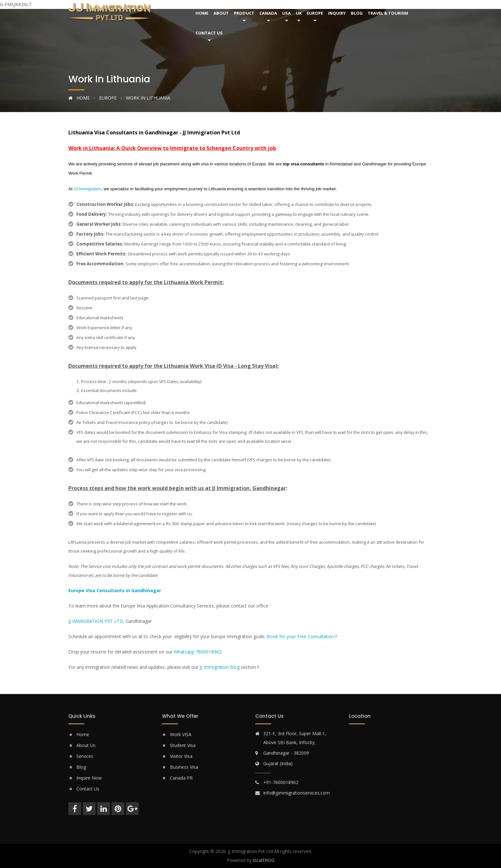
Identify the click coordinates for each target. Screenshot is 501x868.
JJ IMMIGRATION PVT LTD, (96, 621)
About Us (86, 745)
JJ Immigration (87, 189)
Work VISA (181, 734)
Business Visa (184, 767)
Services (85, 756)
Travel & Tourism (388, 13)
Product (244, 13)
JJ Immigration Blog (220, 667)
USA (286, 13)
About (221, 13)
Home (202, 13)
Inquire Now (89, 778)
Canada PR (181, 778)
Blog (357, 13)
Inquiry (337, 13)
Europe (315, 13)
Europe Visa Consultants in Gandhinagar (115, 590)
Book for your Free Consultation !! (302, 636)
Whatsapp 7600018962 (198, 652)
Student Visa (183, 745)
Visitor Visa (181, 756)
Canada (268, 13)
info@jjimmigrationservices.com (297, 793)
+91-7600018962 (281, 782)
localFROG (264, 860)
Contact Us (209, 33)
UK (299, 13)
